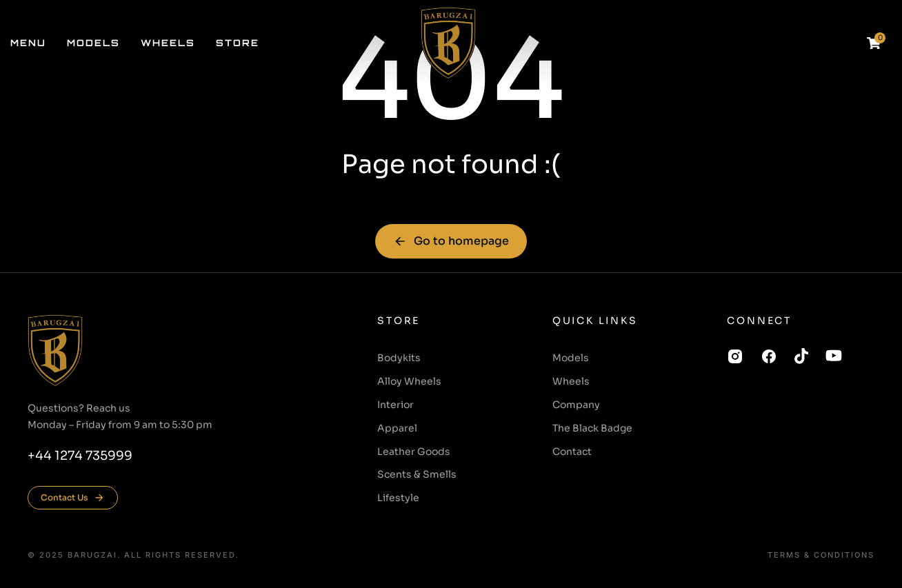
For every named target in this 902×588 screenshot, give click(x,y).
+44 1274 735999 (80, 456)
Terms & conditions (821, 555)
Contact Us (73, 498)
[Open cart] (874, 43)
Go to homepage (451, 241)
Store (399, 321)
